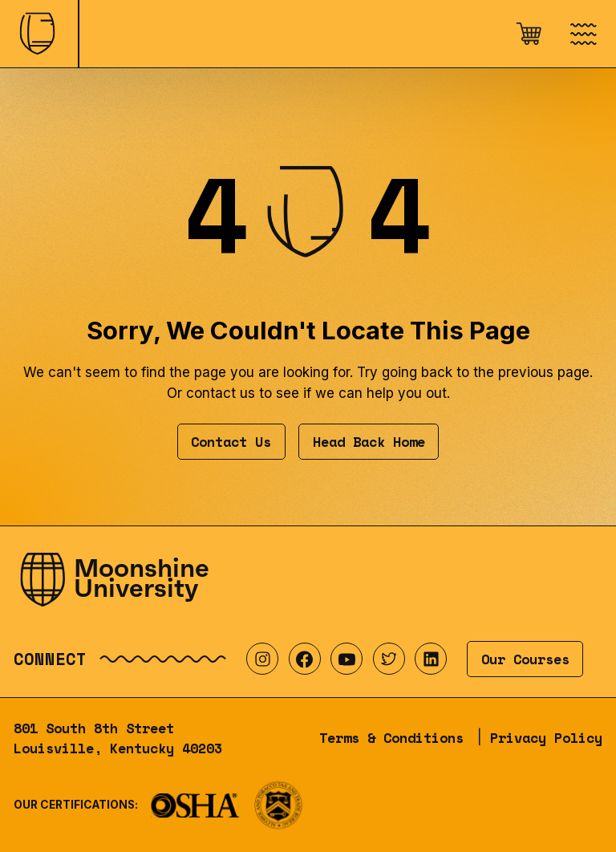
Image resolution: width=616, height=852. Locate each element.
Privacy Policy (546, 738)
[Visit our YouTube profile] (346, 659)
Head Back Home (369, 442)
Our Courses (525, 659)
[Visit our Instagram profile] (262, 659)
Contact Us (231, 442)
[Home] (39, 34)
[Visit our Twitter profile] (389, 659)
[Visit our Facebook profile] (305, 659)
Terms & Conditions (391, 738)
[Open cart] (529, 33)
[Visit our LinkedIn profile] (431, 659)
